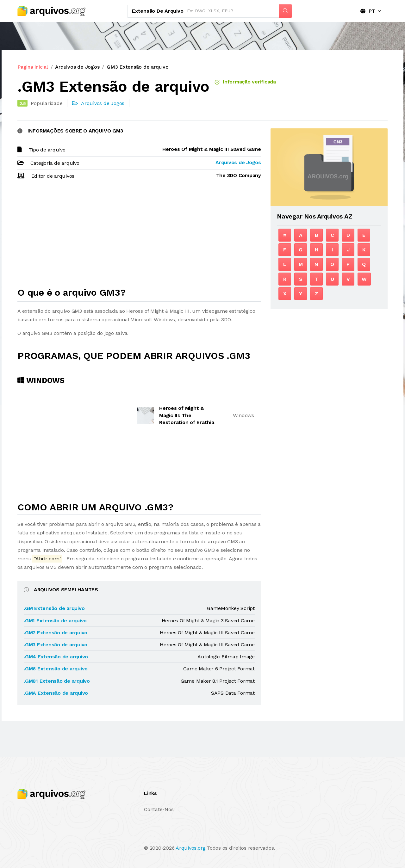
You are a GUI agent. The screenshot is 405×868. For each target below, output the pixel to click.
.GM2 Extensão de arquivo (56, 633)
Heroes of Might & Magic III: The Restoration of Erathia (187, 415)
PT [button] (368, 11)
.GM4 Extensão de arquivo (56, 657)
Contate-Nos (159, 809)
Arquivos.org (190, 848)
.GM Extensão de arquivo (54, 608)
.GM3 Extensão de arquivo (56, 645)
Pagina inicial (33, 67)
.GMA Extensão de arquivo (56, 693)
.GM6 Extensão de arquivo (56, 669)
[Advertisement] (139, 236)
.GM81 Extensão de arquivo (57, 681)
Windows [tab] (41, 380)
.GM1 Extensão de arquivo (55, 621)
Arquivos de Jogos (77, 67)
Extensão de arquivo (158, 11)
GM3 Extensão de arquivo (137, 67)
